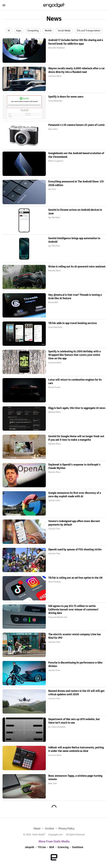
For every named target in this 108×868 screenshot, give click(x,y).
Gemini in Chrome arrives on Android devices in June (75, 212)
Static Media (38, 835)
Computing (33, 31)
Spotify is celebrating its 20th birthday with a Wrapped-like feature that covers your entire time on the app (74, 355)
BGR (52, 847)
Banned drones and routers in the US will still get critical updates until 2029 (76, 693)
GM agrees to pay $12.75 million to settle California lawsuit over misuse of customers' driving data (73, 610)
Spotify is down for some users (66, 97)
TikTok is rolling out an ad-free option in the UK (75, 578)
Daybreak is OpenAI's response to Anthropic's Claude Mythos (74, 466)
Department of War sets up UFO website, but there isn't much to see (74, 721)
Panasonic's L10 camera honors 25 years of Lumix (76, 125)
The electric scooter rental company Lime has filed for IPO (75, 636)
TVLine (42, 847)
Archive (49, 829)
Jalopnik (30, 847)
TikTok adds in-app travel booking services (73, 323)
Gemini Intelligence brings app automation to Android (74, 240)
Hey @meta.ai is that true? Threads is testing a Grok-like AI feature (75, 297)
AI (9, 31)
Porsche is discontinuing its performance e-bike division (75, 664)
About (37, 829)
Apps (19, 31)
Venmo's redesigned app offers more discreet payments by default (74, 523)
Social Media (64, 31)
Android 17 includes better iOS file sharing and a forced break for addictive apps (76, 42)
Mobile (48, 31)
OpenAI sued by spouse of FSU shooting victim (75, 550)
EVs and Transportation (89, 31)
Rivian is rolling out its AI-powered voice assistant (77, 267)
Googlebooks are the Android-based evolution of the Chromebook (76, 155)
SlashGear (78, 847)
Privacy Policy (67, 829)
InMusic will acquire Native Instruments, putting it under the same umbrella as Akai (76, 749)
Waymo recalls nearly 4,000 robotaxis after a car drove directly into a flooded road (76, 70)
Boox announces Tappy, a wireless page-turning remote (75, 778)
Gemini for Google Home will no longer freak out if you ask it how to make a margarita (76, 438)
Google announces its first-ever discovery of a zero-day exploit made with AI (75, 495)
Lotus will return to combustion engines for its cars (75, 382)
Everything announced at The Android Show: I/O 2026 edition (76, 183)
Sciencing (63, 847)
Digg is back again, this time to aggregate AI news (77, 408)
